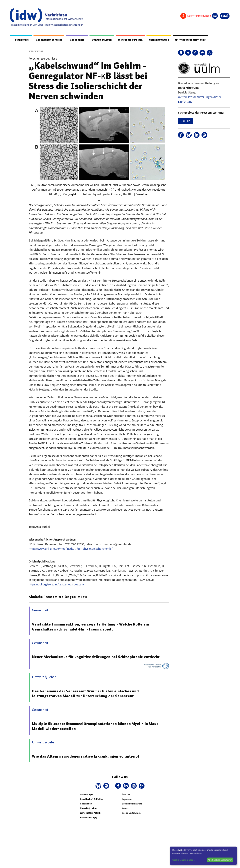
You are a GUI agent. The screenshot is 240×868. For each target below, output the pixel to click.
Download (142, 194)
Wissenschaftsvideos (190, 40)
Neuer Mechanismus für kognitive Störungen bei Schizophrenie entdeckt (96, 657)
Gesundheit (75, 40)
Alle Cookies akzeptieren (220, 860)
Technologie (20, 40)
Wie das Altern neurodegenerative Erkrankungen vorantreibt (86, 756)
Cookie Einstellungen (131, 813)
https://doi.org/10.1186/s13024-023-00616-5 (56, 585)
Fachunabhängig (158, 40)
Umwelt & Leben (100, 40)
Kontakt (126, 809)
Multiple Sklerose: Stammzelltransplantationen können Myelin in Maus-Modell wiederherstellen (96, 726)
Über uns (126, 795)
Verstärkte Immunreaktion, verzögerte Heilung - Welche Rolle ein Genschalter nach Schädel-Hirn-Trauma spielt (90, 627)
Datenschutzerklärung (132, 804)
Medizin (185, 121)
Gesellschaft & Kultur (48, 40)
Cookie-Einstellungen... (184, 860)
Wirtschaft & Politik (129, 40)
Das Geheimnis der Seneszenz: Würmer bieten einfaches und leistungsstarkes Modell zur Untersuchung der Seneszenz (86, 694)
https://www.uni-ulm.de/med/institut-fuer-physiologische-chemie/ (71, 549)
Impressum (127, 799)
